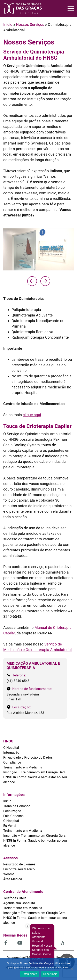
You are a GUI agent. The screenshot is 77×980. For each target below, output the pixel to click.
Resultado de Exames (19, 864)
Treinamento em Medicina (23, 767)
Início (8, 24)
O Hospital (11, 748)
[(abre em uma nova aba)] (10, 943)
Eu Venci (10, 826)
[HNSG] (23, 8)
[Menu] (71, 9)
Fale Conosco (13, 816)
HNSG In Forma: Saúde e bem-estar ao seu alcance (35, 780)
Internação (11, 753)
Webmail (10, 874)
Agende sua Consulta (19, 903)
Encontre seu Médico (19, 869)
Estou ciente (29, 974)
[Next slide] (45, 281)
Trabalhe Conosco (17, 806)
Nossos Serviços (30, 24)
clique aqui (32, 415)
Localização (12, 811)
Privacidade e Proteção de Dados (28, 757)
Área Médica (13, 879)
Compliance (12, 762)
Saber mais (50, 974)
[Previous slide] (32, 281)
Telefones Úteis (15, 898)
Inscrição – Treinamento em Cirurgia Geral (35, 772)
